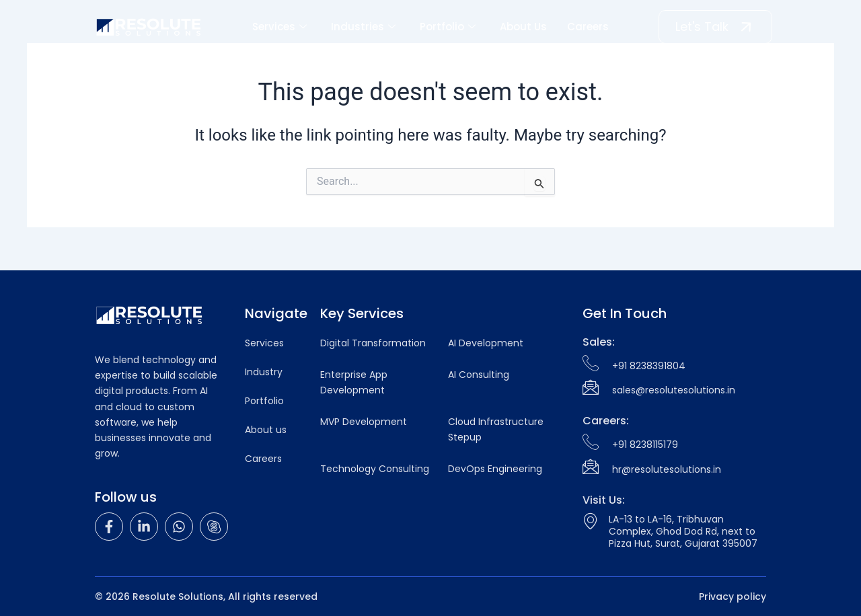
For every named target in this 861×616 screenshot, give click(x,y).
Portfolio (448, 27)
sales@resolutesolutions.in (674, 390)
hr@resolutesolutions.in (667, 469)
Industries (363, 27)
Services (279, 27)
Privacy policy (733, 596)
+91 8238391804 (649, 366)
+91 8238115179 (645, 445)
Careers (588, 27)
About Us (523, 27)
